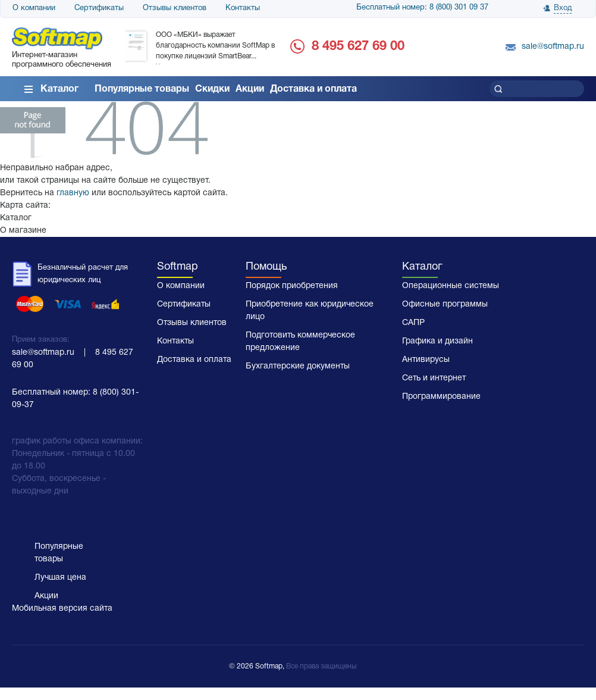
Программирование (441, 397)
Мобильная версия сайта (62, 609)
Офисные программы (445, 304)
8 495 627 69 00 (358, 46)
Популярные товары (142, 89)
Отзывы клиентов (175, 8)
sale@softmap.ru (553, 47)
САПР (413, 323)
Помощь (266, 267)
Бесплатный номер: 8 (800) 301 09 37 (422, 8)
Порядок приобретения (292, 286)
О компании (34, 8)
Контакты (243, 8)
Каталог (59, 89)
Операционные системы (451, 286)
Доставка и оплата (313, 89)
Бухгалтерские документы (298, 366)
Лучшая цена (60, 578)
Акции (250, 89)
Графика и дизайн (437, 341)
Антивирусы (426, 360)
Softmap (178, 267)
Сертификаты (99, 8)
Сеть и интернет (434, 378)
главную (73, 193)
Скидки (212, 89)
